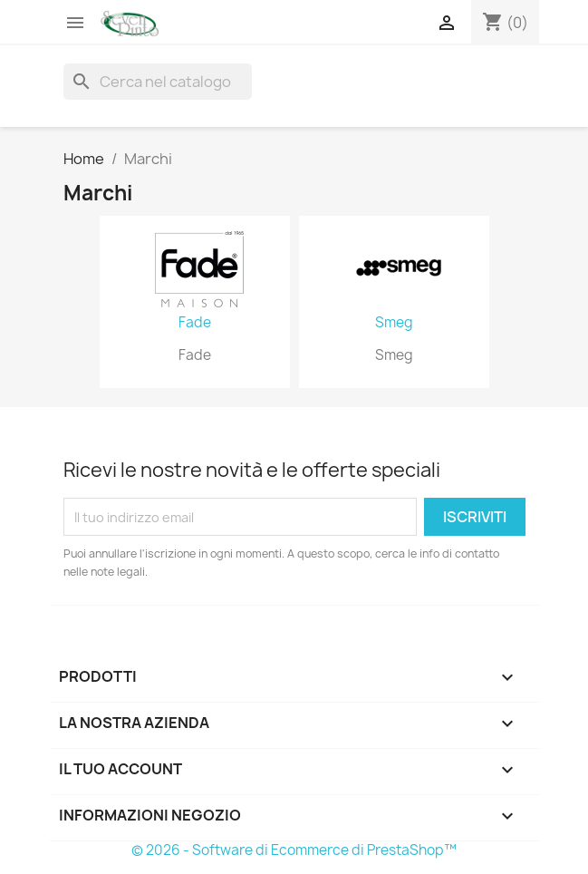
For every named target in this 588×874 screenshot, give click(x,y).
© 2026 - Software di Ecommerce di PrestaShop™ (294, 850)
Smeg (394, 323)
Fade (195, 323)
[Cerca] (158, 82)
